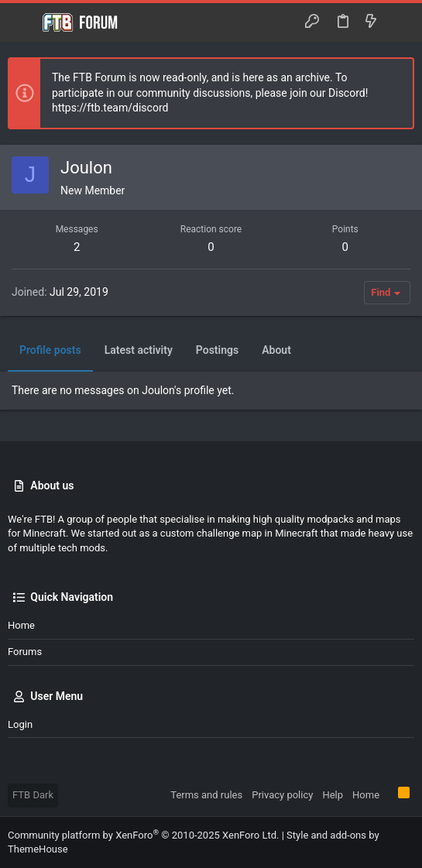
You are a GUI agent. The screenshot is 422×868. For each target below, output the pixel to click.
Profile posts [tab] (50, 350)
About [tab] (276, 350)
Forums (25, 652)
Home (21, 625)
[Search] (399, 22)
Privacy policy (282, 795)
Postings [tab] (217, 350)
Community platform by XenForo (143, 835)
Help (333, 795)
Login (20, 724)
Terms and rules (206, 795)
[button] (23, 22)
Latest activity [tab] (139, 350)
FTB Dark (33, 795)
